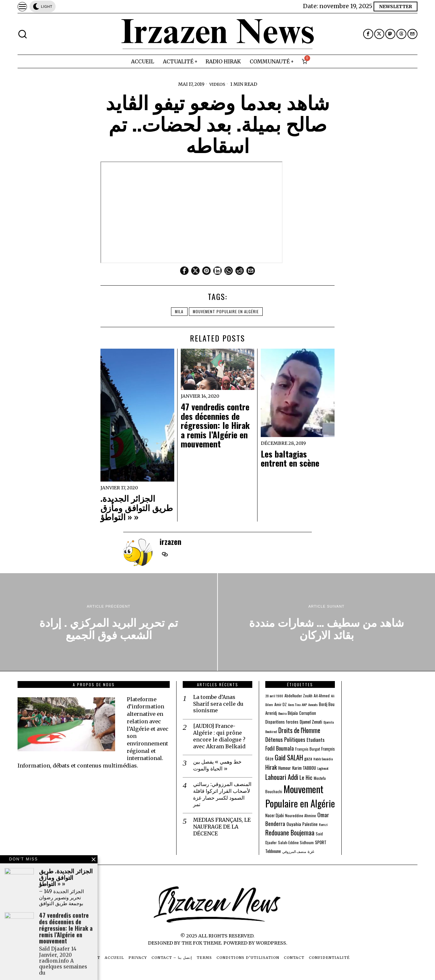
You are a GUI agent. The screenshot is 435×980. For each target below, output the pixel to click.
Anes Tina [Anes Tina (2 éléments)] (294, 704)
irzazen (171, 542)
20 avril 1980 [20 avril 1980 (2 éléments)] (274, 696)
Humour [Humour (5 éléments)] (285, 768)
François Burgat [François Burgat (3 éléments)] (308, 749)
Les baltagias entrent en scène (290, 459)
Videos (217, 84)
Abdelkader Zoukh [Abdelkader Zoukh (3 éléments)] (298, 696)
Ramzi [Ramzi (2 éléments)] (323, 824)
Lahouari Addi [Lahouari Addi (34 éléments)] (282, 777)
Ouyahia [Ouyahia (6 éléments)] (294, 824)
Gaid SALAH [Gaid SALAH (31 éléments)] (289, 757)
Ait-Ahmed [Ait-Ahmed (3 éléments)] (322, 696)
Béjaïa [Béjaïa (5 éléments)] (293, 713)
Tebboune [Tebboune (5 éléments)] (273, 851)
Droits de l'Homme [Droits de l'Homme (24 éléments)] (299, 730)
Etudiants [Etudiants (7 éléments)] (316, 740)
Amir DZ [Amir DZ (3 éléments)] (281, 704)
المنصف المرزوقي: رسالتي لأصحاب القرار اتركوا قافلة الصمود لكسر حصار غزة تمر (222, 794)
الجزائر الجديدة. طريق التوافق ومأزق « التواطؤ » (137, 508)
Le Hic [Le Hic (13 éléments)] (306, 777)
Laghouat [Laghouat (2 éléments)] (323, 768)
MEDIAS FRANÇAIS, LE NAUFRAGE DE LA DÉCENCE (222, 827)
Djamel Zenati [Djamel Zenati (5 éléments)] (311, 722)
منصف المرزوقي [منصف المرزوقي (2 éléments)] (294, 851)
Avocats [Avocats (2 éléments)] (313, 704)
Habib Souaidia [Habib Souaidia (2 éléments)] (323, 759)
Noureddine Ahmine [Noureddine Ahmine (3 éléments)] (301, 815)
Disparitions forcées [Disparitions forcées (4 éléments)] (282, 722)
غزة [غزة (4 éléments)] (311, 851)
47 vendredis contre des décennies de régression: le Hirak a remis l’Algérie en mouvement (215, 426)
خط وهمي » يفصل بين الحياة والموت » (217, 765)
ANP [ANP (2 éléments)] (304, 704)
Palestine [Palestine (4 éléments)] (310, 824)
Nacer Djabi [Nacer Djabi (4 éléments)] (275, 815)
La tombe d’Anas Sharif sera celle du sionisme (218, 704)
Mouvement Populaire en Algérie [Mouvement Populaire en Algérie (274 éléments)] (300, 796)
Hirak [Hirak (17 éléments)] (271, 767)
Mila (178, 311)
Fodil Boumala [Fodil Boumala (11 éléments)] (280, 748)
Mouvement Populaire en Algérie (227, 311)
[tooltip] (368, 34)
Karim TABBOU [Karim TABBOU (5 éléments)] (304, 768)
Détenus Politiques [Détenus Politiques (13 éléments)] (285, 739)
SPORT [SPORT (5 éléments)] (321, 842)
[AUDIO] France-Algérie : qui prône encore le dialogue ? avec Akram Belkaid (219, 736)
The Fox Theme (201, 943)
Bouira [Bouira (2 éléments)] (282, 713)
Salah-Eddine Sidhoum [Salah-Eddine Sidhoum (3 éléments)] (296, 842)
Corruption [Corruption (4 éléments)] (308, 713)
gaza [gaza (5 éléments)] (308, 758)
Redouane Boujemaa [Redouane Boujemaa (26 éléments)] (290, 832)
